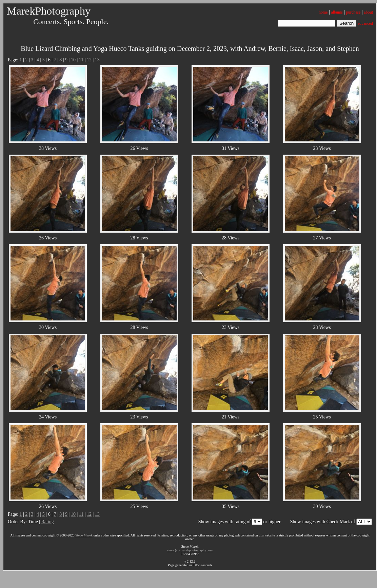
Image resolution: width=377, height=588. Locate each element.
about (368, 12)
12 (89, 60)
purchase (353, 12)
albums (337, 12)
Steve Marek (84, 535)
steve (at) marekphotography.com (190, 550)
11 (81, 60)
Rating (47, 522)
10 (73, 60)
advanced (365, 23)
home (323, 12)
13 (97, 60)
